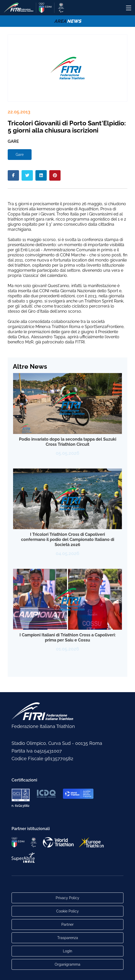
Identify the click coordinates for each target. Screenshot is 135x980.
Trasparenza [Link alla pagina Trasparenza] (68, 938)
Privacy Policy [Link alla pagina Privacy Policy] (67, 898)
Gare (20, 155)
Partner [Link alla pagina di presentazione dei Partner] (67, 924)
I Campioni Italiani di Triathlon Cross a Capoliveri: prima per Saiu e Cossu (68, 638)
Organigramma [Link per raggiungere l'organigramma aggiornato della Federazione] (67, 964)
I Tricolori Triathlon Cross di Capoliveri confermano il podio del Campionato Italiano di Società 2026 (68, 540)
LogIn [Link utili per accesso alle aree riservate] (67, 951)
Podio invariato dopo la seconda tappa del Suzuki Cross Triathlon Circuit (68, 442)
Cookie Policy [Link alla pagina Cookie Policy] (67, 911)
